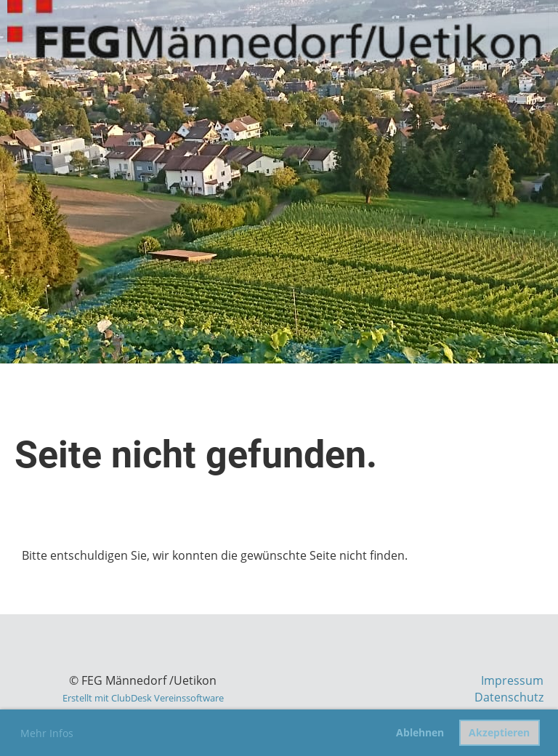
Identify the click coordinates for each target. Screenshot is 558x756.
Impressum (512, 680)
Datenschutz (509, 697)
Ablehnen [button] (420, 732)
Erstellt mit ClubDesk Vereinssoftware (143, 698)
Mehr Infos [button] (47, 733)
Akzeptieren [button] (499, 732)
